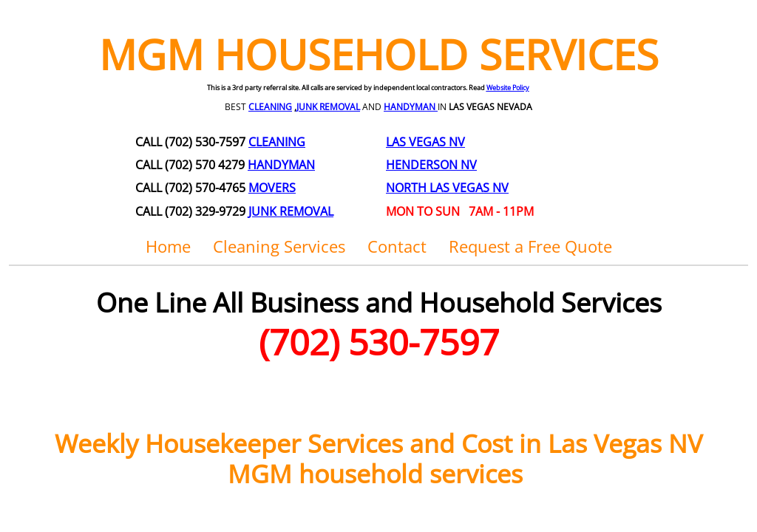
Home (168, 246)
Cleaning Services (279, 246)
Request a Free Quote (530, 246)
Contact (397, 246)
